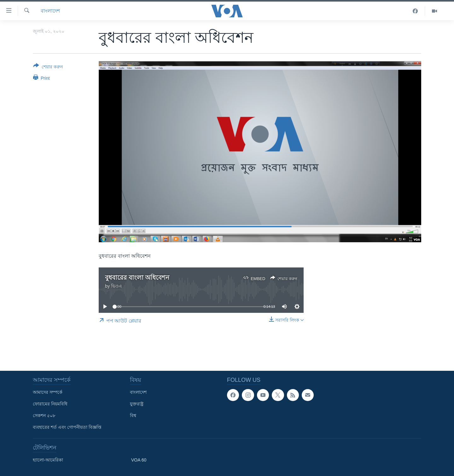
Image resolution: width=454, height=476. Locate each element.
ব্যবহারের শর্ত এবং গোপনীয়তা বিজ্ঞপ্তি (67, 427)
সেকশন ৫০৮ (44, 416)
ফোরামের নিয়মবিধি (50, 404)
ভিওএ (116, 286)
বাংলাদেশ (50, 11)
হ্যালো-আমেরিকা (48, 460)
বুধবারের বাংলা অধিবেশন (137, 278)
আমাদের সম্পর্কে (48, 392)
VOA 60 (139, 460)
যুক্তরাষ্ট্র (137, 404)
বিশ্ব (133, 416)
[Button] (48, 67)
